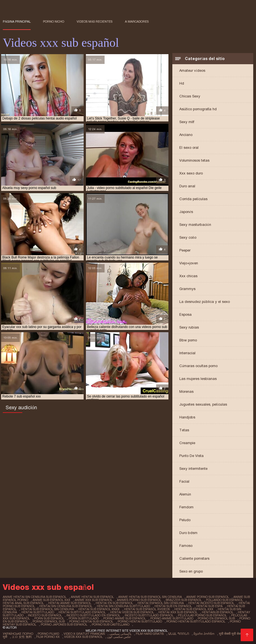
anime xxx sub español (94, 600)
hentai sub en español (173, 606)
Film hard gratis (150, 634)
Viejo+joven (189, 263)
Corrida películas (193, 199)
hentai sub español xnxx (99, 609)
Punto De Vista (191, 456)
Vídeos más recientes (95, 21)
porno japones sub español (64, 624)
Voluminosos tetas (194, 160)
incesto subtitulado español (149, 615)
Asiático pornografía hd (198, 109)
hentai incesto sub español (211, 603)
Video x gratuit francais (84, 634)
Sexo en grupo (191, 571)
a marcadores (137, 21)
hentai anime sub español (70, 603)
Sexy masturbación (195, 225)
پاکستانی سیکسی (120, 634)
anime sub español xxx (51, 600)
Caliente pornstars (194, 558)
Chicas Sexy (190, 96)
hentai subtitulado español (82, 612)
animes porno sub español (139, 600)
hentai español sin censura (161, 603)
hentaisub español (218, 612)
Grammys (187, 289)
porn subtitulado (84, 618)
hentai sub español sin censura (47, 609)
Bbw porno (188, 340)
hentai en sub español (114, 603)
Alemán (185, 494)
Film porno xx (48, 637)
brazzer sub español (184, 600)
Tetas (184, 430)
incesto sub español (45, 615)
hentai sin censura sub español (66, 606)
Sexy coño (188, 237)
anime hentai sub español (92, 597)
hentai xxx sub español (178, 612)
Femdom (186, 507)
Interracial (187, 353)
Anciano (186, 135)
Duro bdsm (188, 533)
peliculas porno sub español (202, 615)
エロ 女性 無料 (22, 637)
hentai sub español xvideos (147, 609)
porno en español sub (216, 618)
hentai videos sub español (132, 612)
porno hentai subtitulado (140, 621)
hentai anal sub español (23, 603)
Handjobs (187, 417)
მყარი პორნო (204, 634)
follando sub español (224, 600)
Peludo (185, 520)
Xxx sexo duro (191, 173)
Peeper (185, 250)
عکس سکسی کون (119, 637)
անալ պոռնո (179, 634)
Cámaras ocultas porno (198, 366)
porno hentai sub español (91, 621)
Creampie (187, 443)
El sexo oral (189, 148)
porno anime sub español (125, 618)
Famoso (186, 546)
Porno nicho (54, 21)
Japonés (186, 212)
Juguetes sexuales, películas (203, 404)
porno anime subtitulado (172, 618)
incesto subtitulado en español (93, 615)
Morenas (186, 392)
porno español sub (49, 621)
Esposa (185, 314)
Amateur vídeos (192, 70)
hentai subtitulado (38, 612)
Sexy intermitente (193, 469)
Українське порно (18, 634)
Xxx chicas (188, 276)
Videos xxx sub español (83, 637)
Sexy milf (187, 122)
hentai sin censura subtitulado (123, 606)
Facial (184, 481)
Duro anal (187, 186)
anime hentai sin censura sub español (35, 597)
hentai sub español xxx (194, 609)
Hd (182, 83)
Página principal (17, 21)
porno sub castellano (111, 624)
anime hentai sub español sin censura (150, 597)
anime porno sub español (208, 597)
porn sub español (49, 618)
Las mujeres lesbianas (198, 379)
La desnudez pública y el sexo (205, 302)
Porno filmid (48, 634)
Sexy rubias (189, 327)
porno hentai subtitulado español (196, 621)
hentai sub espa (209, 606)
